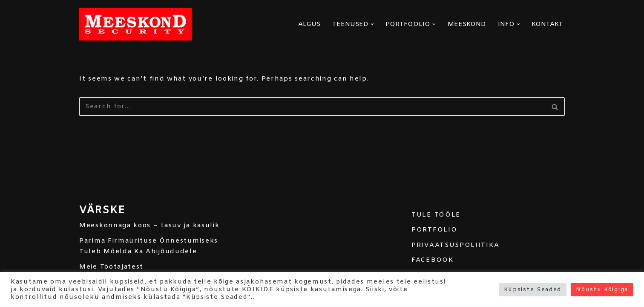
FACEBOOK (433, 260)
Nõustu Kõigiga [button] (602, 290)
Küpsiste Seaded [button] (533, 290)
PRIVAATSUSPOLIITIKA (455, 245)
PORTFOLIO (434, 230)
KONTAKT (547, 24)
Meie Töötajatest (111, 267)
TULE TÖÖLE (436, 215)
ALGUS (309, 24)
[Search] (312, 107)
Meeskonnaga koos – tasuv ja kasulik (149, 226)
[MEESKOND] (135, 24)
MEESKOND (467, 24)
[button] (372, 24)
